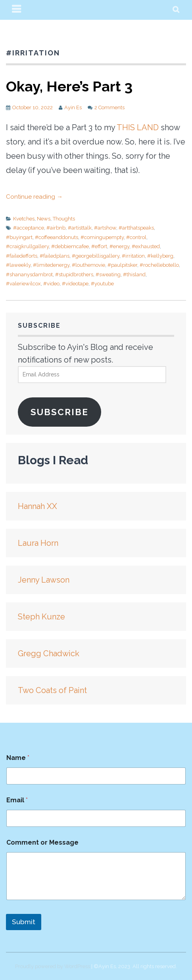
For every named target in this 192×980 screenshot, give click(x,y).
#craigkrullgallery (27, 246)
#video (51, 284)
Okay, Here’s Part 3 (69, 86)
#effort (99, 246)
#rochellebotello (159, 265)
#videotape (75, 284)
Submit (24, 922)
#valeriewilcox (23, 284)
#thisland (134, 274)
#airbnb (56, 228)
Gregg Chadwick (49, 653)
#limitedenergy (51, 265)
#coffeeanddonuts (57, 237)
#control (136, 237)
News (44, 219)
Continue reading (34, 197)
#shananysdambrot (29, 274)
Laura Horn (38, 543)
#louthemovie (88, 265)
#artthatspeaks (136, 228)
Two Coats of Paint (52, 690)
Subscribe (60, 412)
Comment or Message (42, 842)
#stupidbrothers (74, 274)
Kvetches (24, 219)
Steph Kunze (41, 617)
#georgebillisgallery (96, 256)
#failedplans (55, 256)
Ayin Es (73, 107)
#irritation (133, 256)
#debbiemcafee (70, 246)
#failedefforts (22, 256)
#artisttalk (80, 228)
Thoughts (64, 219)
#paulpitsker (122, 265)
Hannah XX (37, 506)
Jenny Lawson (44, 580)
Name (18, 758)
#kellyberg (160, 256)
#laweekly (18, 265)
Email (17, 800)
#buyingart (19, 237)
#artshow (105, 228)
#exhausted (146, 246)
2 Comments (109, 107)
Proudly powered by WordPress (53, 966)
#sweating (108, 274)
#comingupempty (102, 237)
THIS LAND (138, 127)
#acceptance (29, 228)
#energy (119, 246)
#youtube (102, 284)
